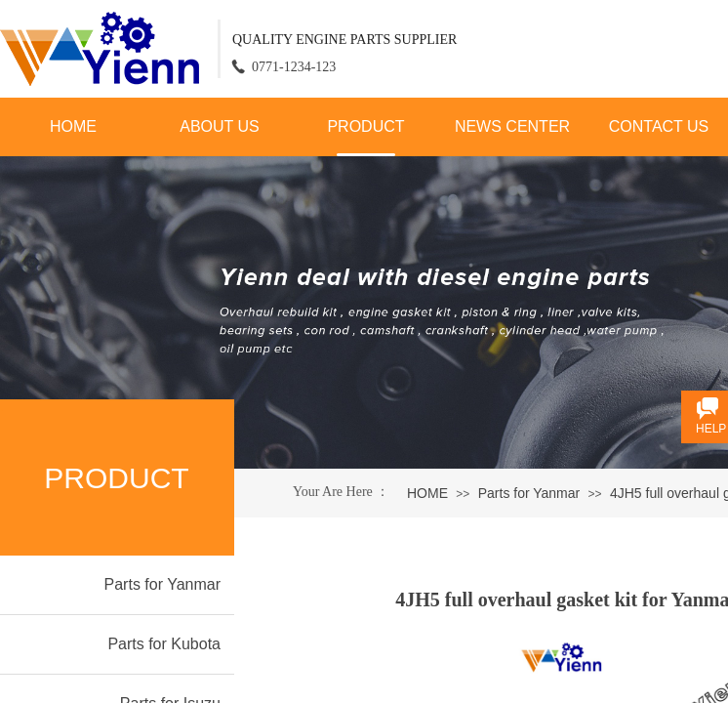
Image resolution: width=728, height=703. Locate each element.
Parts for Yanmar (529, 493)
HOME (73, 126)
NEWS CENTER (512, 126)
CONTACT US (659, 126)
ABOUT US (220, 126)
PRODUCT (365, 126)
